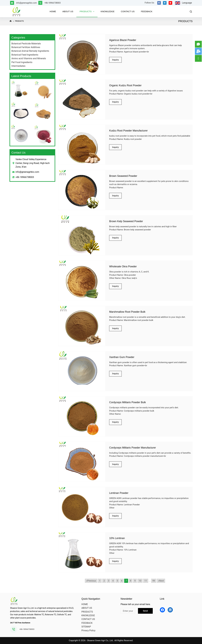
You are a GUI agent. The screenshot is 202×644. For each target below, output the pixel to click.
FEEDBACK (87, 623)
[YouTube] (170, 3)
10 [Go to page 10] (140, 581)
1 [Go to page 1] (100, 581)
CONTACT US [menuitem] (128, 11)
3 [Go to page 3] (109, 581)
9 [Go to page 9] (135, 581)
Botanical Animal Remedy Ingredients (30, 51)
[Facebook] (159, 3)
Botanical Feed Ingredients (25, 55)
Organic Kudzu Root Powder (125, 85)
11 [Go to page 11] (146, 581)
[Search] (191, 12)
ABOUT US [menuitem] (68, 11)
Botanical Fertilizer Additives (26, 47)
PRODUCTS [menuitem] (88, 11)
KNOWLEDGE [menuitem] (108, 11)
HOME (85, 604)
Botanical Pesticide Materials (26, 44)
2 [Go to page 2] (104, 581)
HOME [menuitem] (53, 11)
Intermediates (18, 66)
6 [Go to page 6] (122, 581)
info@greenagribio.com (27, 3)
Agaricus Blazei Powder (123, 40)
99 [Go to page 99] (154, 581)
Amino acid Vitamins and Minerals (29, 58)
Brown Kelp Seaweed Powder (126, 221)
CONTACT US (88, 619)
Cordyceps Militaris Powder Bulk (127, 402)
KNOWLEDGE (88, 615)
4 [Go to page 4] (113, 581)
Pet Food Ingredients (22, 62)
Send (145, 611)
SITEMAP (86, 627)
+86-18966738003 (53, 3)
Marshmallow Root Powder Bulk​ (127, 312)
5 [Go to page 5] (117, 581)
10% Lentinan (117, 538)
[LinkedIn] (165, 3)
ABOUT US (87, 608)
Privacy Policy (88, 630)
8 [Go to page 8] (131, 581)
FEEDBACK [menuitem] (147, 11)
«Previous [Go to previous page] (91, 581)
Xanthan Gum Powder (122, 357)
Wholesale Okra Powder (123, 266)
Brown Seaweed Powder (123, 176)
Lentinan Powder (119, 493)
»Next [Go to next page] (161, 581)
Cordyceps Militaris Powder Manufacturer (133, 448)
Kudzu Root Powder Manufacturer (128, 131)
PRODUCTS (87, 612)
